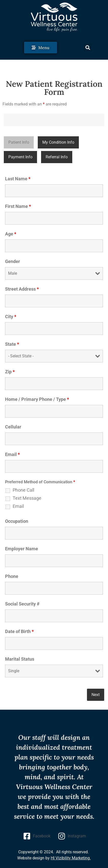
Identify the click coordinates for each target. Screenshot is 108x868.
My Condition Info (58, 142)
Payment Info (20, 157)
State (12, 344)
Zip (10, 372)
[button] (88, 47)
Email (12, 454)
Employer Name (22, 549)
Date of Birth (19, 632)
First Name (18, 206)
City (11, 317)
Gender (13, 262)
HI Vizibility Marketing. (71, 858)
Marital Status (20, 659)
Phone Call (23, 490)
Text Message (27, 498)
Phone (12, 576)
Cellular (13, 427)
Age (11, 234)
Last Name (18, 179)
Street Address (22, 289)
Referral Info (57, 157)
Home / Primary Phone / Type (37, 399)
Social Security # (22, 604)
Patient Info (19, 142)
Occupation (17, 521)
